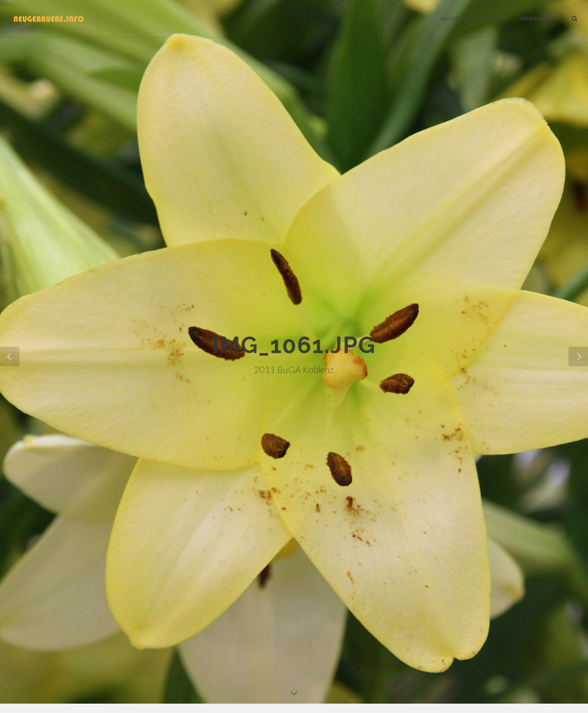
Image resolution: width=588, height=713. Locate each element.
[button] (578, 356)
